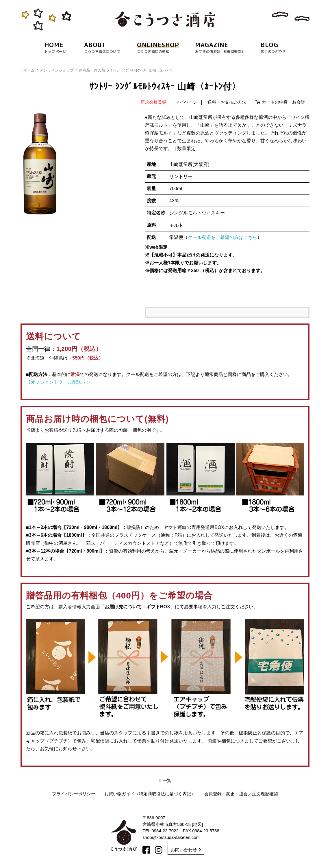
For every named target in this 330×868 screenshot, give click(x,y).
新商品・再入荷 (94, 70)
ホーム (31, 70)
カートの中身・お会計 (280, 102)
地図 (197, 824)
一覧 (165, 780)
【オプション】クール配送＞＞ (58, 382)
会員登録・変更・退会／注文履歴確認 (241, 794)
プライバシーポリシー (74, 794)
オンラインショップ (59, 70)
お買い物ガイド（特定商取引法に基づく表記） (150, 794)
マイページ (186, 102)
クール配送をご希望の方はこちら (223, 237)
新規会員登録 (153, 102)
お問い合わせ (186, 850)
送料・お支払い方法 (227, 102)
